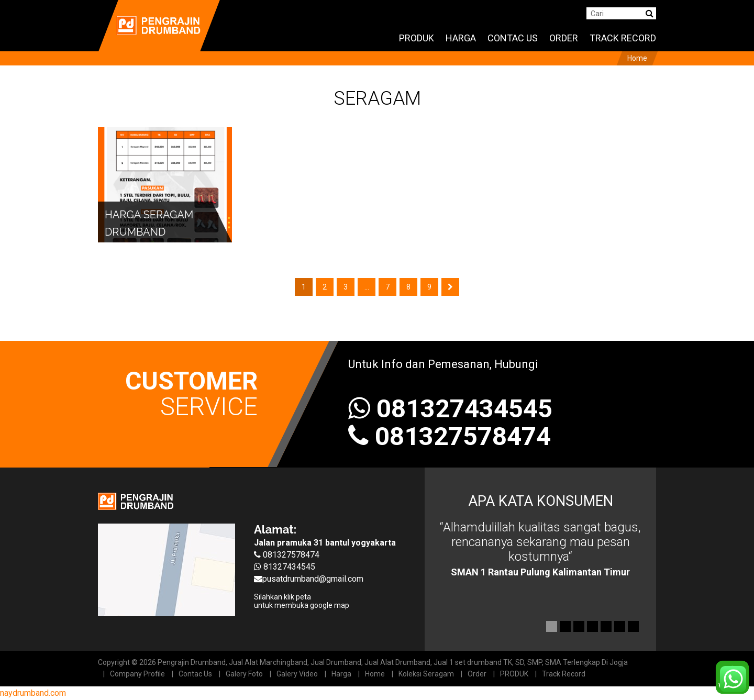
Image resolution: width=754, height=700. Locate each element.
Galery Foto (244, 674)
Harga (341, 674)
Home (375, 674)
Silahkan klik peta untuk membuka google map (302, 601)
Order (477, 674)
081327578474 (463, 436)
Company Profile (137, 674)
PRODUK (514, 674)
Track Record (564, 674)
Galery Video (297, 674)
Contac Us (195, 674)
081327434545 (450, 409)
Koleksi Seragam (426, 674)
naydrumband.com (33, 693)
